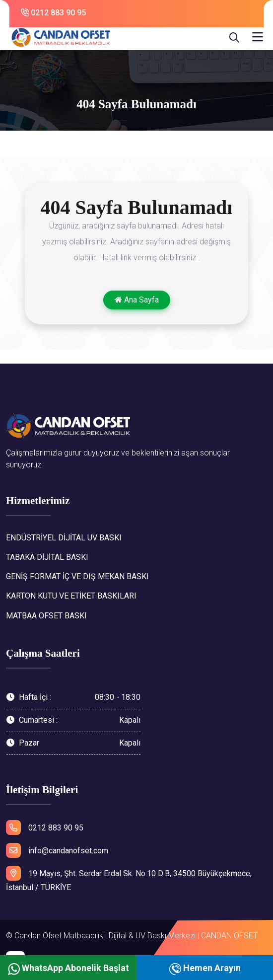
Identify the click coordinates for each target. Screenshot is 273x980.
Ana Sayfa (137, 300)
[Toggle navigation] (258, 38)
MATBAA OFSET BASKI (46, 616)
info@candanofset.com (57, 850)
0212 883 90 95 (53, 13)
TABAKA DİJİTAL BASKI (47, 557)
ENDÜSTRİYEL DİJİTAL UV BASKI (64, 538)
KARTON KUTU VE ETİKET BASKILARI (71, 596)
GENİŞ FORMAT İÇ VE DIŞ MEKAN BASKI (77, 576)
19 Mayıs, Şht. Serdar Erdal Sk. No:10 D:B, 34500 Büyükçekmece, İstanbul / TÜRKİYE (129, 879)
